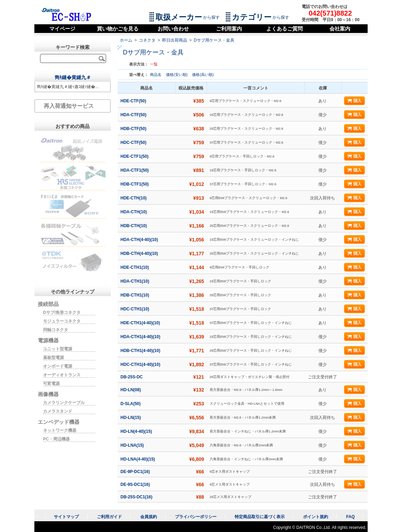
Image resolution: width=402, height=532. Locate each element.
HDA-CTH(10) (134, 212)
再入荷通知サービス (69, 106)
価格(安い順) (177, 75)
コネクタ (147, 40)
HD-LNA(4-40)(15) (138, 459)
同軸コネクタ (56, 330)
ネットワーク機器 (60, 430)
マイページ (62, 29)
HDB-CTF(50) (134, 129)
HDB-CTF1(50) (135, 184)
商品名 (156, 75)
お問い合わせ (173, 29)
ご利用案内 (229, 29)
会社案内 (340, 29)
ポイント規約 (316, 517)
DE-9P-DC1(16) (136, 472)
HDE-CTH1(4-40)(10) (141, 323)
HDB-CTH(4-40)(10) (140, 254)
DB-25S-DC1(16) (137, 497)
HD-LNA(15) (133, 445)
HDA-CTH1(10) (135, 281)
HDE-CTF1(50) (135, 156)
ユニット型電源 (58, 349)
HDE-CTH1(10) (135, 267)
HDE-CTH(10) (134, 198)
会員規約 (149, 517)
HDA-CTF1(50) (135, 170)
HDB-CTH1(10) (135, 295)
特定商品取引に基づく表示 (260, 517)
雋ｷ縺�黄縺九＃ (73, 77)
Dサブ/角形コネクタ (62, 312)
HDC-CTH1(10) (135, 309)
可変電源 (51, 384)
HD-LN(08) (131, 390)
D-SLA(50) (131, 404)
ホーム (126, 40)
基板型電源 (53, 358)
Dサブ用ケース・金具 (214, 40)
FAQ (350, 517)
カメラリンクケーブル (64, 403)
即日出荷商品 (175, 40)
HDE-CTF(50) (134, 101)
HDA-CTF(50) (134, 115)
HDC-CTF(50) (134, 143)
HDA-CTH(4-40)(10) (140, 240)
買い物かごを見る (118, 29)
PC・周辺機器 (56, 439)
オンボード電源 (58, 366)
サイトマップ (66, 517)
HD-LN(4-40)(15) (137, 431)
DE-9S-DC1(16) (136, 484)
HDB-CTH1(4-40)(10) (141, 351)
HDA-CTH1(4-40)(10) (141, 337)
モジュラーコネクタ (62, 321)
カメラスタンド (58, 411)
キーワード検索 (73, 47)
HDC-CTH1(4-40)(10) (141, 364)
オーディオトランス (62, 375)
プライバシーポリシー (196, 517)
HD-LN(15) (131, 418)
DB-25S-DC (132, 377)
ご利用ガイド (109, 517)
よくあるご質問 (284, 29)
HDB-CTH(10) (134, 226)
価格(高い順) (203, 75)
